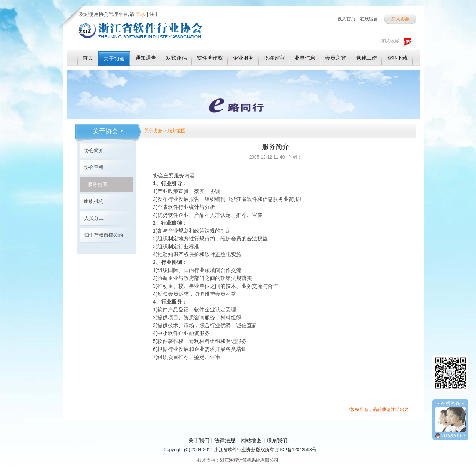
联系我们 (277, 440)
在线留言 (369, 19)
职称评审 (274, 58)
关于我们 (199, 440)
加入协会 (400, 19)
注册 (154, 14)
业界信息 (305, 58)
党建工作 (366, 58)
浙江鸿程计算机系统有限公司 (249, 460)
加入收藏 (390, 41)
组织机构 (94, 201)
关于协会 (114, 59)
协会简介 (94, 150)
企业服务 (243, 58)
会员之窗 (336, 58)
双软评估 (176, 58)
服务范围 (98, 184)
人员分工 (94, 218)
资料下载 (397, 58)
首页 (88, 58)
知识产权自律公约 (104, 235)
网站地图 (251, 440)
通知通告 (146, 58)
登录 (140, 14)
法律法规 (225, 440)
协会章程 (94, 167)
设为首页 (346, 19)
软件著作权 (210, 58)
